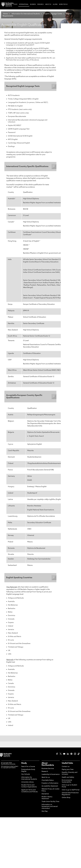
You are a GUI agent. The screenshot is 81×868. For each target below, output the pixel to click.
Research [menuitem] (40, 4)
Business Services (48, 770)
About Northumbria (48, 765)
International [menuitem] (24, 4)
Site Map (45, 812)
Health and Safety (68, 778)
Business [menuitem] (33, 4)
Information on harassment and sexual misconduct (50, 807)
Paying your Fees (68, 770)
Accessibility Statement (50, 787)
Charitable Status (48, 781)
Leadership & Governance (51, 775)
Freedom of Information (50, 784)
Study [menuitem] (15, 4)
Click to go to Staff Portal (71, 791)
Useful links (67, 764)
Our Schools (26, 775)
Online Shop (66, 799)
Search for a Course (28, 768)
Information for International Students (26, 14)
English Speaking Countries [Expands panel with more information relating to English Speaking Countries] (19, 578)
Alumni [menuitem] (55, 4)
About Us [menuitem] (48, 4)
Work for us (46, 778)
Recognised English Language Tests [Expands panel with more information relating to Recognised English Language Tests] (23, 86)
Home (5, 14)
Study (24, 764)
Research (45, 772)
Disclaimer (45, 795)
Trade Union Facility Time (50, 803)
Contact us (66, 768)
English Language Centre (53, 14)
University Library (27, 783)
